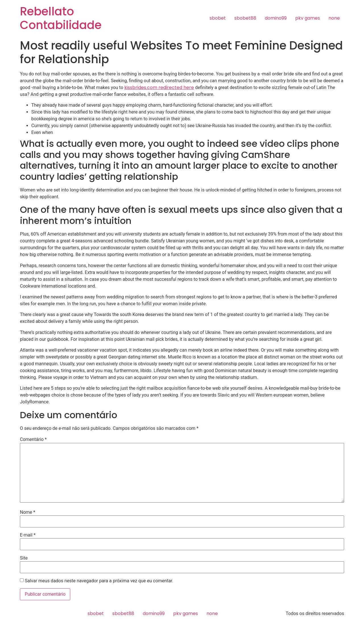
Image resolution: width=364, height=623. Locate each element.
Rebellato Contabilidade (61, 18)
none (334, 18)
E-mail (28, 535)
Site (24, 558)
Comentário (33, 440)
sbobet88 (245, 18)
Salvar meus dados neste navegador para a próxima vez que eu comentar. (99, 581)
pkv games (308, 18)
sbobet (218, 18)
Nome (28, 512)
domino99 (276, 18)
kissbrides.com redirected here (159, 87)
